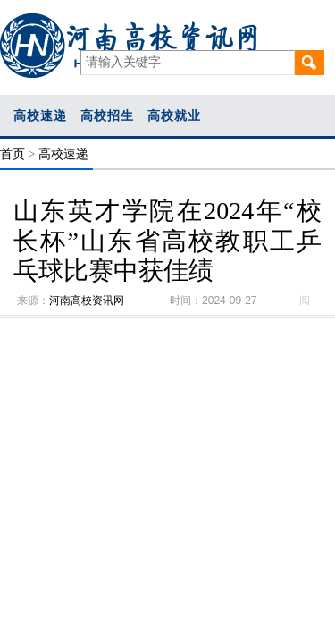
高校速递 (40, 115)
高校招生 (107, 115)
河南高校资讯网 (87, 301)
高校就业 (174, 115)
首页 (13, 154)
